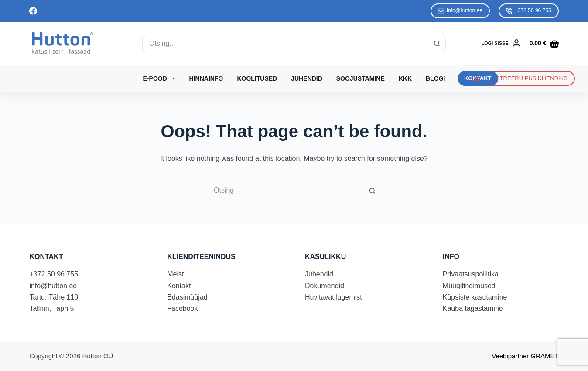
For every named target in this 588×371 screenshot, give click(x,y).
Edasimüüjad (187, 297)
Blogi (435, 78)
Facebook (182, 308)
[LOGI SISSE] (501, 44)
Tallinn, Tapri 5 (51, 308)
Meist (175, 274)
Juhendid (307, 78)
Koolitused (257, 78)
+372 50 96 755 (529, 11)
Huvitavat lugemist (333, 297)
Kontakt (179, 286)
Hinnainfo (206, 78)
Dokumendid (325, 286)
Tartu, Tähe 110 (54, 297)
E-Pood (161, 78)
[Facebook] (33, 11)
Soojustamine (361, 78)
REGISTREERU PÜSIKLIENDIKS (520, 78)
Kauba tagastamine (473, 308)
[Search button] (437, 44)
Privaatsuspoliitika (471, 274)
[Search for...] (285, 44)
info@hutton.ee (460, 11)
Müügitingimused (469, 286)
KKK (405, 78)
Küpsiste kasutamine (475, 297)
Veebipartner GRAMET (525, 356)
